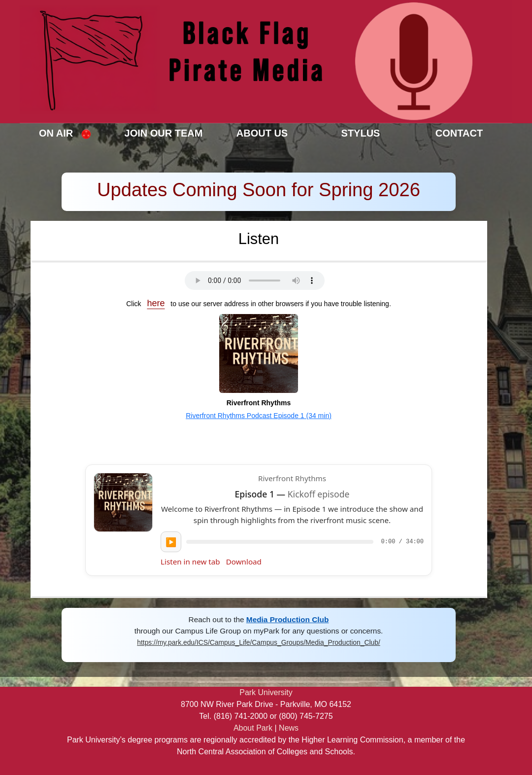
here (156, 303)
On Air (65, 133)
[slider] (280, 542)
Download (244, 562)
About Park (253, 728)
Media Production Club (288, 619)
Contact (459, 133)
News (289, 728)
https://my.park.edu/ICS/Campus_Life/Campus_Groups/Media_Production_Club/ (259, 642)
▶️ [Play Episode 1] (171, 542)
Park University (266, 692)
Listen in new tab (190, 562)
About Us (262, 133)
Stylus (361, 133)
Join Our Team (164, 133)
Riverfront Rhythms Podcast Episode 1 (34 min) (259, 416)
